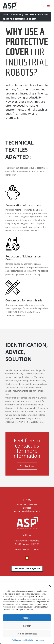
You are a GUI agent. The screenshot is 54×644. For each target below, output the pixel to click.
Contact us (27, 466)
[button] (50, 586)
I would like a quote (27, 569)
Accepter (27, 618)
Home (6, 14)
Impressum (39, 640)
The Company (17, 14)
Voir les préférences (27, 634)
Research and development (27, 511)
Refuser (27, 626)
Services (27, 508)
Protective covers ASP (27, 504)
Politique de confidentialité (22, 640)
